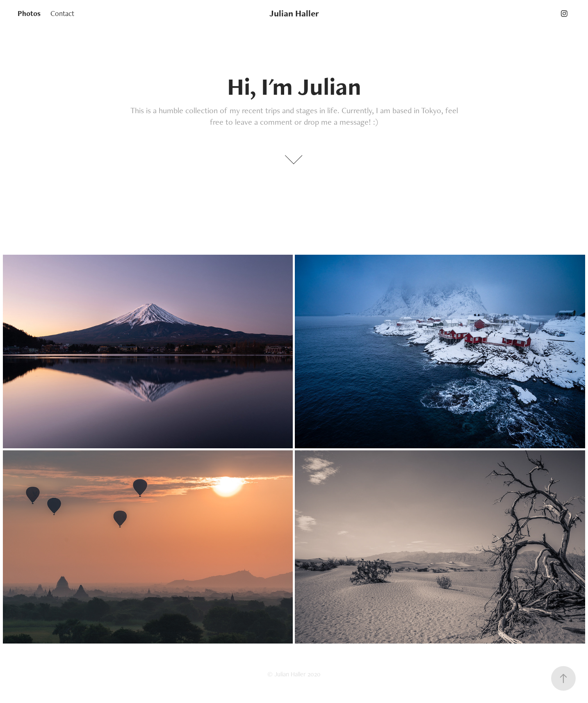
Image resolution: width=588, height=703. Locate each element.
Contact (62, 13)
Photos (29, 13)
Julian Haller (294, 13)
